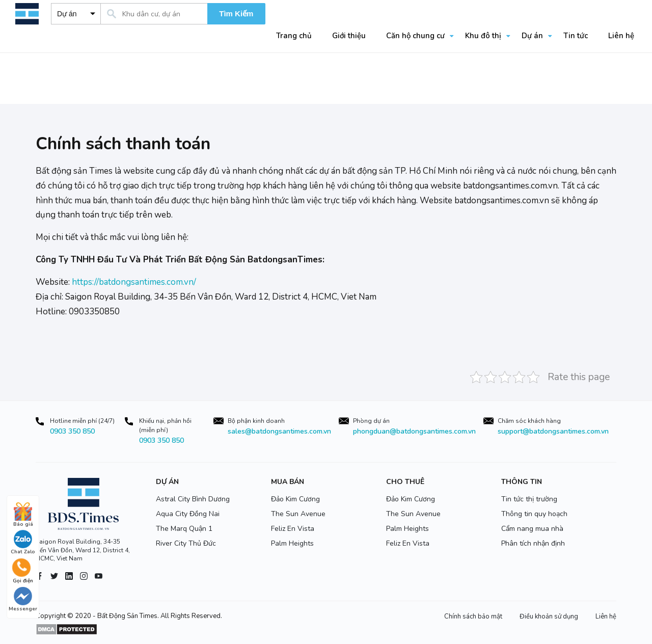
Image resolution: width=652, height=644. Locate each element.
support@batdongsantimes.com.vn (553, 431)
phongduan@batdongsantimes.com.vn (414, 431)
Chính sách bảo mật (473, 616)
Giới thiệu (349, 36)
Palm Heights (292, 543)
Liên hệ (621, 36)
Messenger (23, 600)
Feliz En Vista (293, 529)
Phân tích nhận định (533, 543)
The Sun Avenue (298, 514)
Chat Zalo (23, 543)
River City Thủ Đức (186, 543)
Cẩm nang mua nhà (532, 529)
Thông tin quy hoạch (534, 514)
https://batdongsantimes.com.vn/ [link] (134, 282)
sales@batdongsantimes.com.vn (279, 431)
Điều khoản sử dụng (549, 616)
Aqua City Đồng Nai (188, 514)
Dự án (532, 36)
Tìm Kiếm (236, 14)
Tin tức (576, 36)
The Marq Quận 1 (184, 529)
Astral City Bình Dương (193, 499)
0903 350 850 (72, 431)
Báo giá (23, 515)
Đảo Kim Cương (295, 499)
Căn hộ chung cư (415, 36)
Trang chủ (294, 36)
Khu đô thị (483, 36)
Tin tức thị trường (529, 499)
